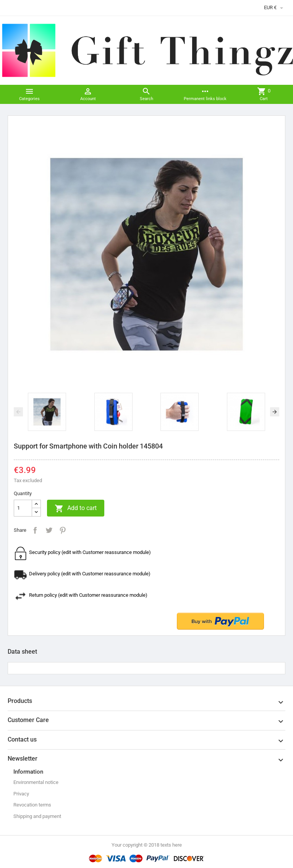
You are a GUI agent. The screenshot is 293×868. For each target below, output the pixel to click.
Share (35, 530)
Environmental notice (36, 782)
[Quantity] (23, 508)
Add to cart (76, 508)
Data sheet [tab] (22, 652)
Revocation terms (32, 805)
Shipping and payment (37, 816)
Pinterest (63, 530)
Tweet (49, 530)
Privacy (21, 794)
